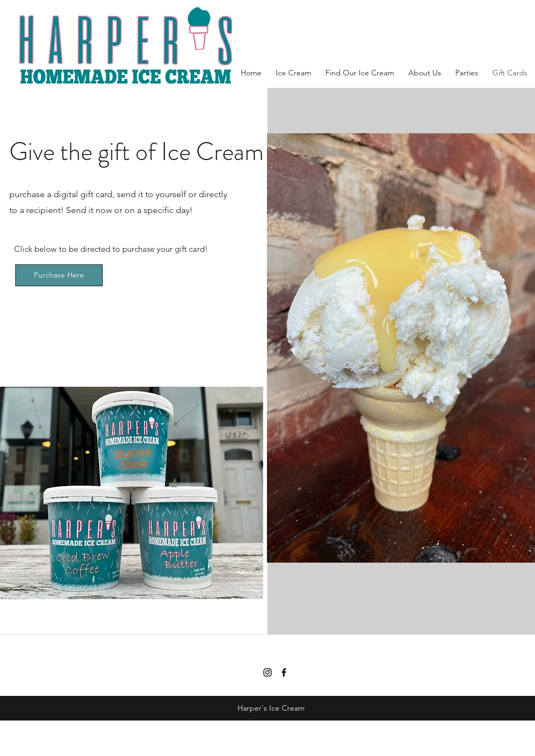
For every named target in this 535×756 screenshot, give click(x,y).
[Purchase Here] (59, 275)
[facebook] (284, 672)
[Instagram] (267, 672)
